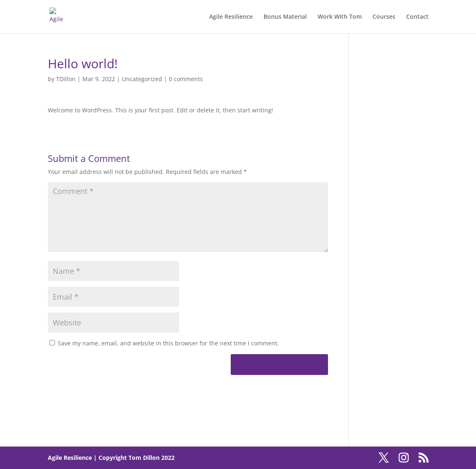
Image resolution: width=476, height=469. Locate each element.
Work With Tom (340, 17)
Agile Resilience (231, 17)
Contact (417, 17)
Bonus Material (285, 17)
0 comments (186, 79)
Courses (384, 17)
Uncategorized (142, 79)
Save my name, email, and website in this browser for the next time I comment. (168, 343)
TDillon (66, 79)
